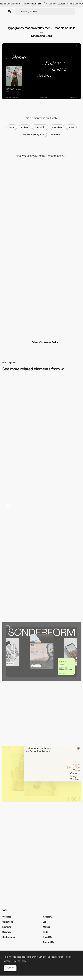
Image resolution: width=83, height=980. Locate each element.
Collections (8, 922)
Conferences (9, 937)
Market (46, 927)
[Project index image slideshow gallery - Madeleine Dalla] (41, 308)
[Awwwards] (10, 11)
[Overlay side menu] (41, 714)
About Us (47, 937)
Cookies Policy (19, 961)
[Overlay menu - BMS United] (41, 529)
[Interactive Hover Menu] (41, 590)
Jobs (45, 922)
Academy (48, 917)
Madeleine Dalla (42, 36)
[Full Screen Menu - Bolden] (41, 469)
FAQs (46, 932)
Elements (7, 927)
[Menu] (41, 836)
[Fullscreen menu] (41, 407)
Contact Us (48, 942)
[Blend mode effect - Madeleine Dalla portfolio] (41, 249)
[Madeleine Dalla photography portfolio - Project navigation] (41, 190)
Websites (7, 917)
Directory (7, 932)
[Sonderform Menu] (41, 652)
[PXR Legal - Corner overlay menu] (41, 774)
